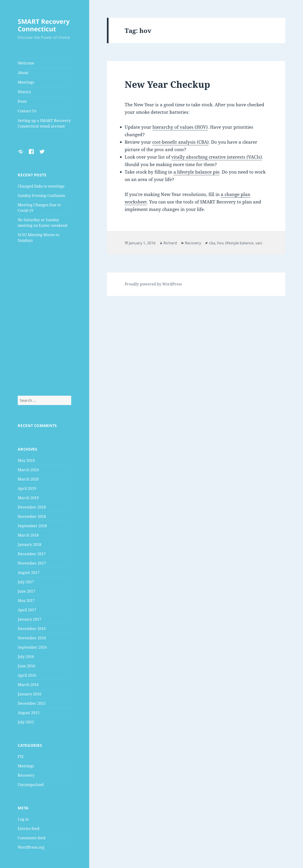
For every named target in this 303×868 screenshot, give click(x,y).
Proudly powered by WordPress (153, 284)
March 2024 (28, 470)
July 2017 (26, 582)
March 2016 (28, 685)
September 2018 (32, 526)
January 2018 (30, 544)
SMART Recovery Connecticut (44, 25)
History (24, 92)
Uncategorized (31, 785)
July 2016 (26, 657)
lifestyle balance (239, 243)
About (23, 73)
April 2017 (27, 610)
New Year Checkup (167, 84)
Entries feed (29, 829)
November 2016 (32, 638)
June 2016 (26, 666)
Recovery (26, 775)
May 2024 (26, 460)
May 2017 (26, 601)
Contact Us (27, 111)
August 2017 (29, 573)
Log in (23, 819)
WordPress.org (31, 847)
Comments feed (32, 838)
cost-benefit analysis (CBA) (180, 142)
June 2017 (26, 591)
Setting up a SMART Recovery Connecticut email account (44, 123)
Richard (170, 243)
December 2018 (32, 507)
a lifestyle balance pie (196, 172)
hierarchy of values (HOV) (180, 127)
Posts (22, 101)
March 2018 (28, 535)
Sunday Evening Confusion (41, 196)
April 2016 (27, 675)
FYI (21, 757)
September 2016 (32, 647)
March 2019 (28, 498)
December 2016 (32, 629)
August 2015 (29, 713)
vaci (259, 243)
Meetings (26, 82)
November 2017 (32, 563)
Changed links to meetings (41, 186)
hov (220, 243)
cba (212, 243)
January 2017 (30, 619)
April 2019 (27, 488)
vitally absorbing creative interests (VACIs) (217, 157)
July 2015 (26, 722)
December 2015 (32, 703)
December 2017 (32, 554)
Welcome (26, 63)
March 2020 (28, 479)
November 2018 (32, 516)
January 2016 (30, 694)
